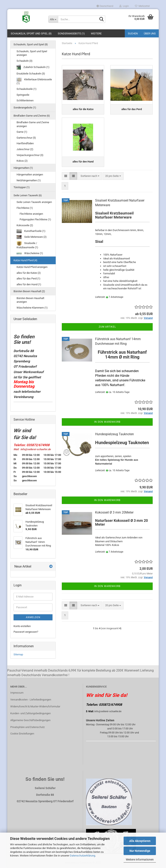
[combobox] (90, 179)
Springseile (23, 95)
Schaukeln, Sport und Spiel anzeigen (32, 53)
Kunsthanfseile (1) (31, 231)
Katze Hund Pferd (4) (25, 260)
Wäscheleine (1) (30, 253)
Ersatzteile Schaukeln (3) (31, 74)
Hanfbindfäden (25, 143)
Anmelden (33, 617)
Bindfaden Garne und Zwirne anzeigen (33, 124)
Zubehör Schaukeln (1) (33, 67)
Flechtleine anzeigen (31, 214)
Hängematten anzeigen (30, 175)
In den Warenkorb (107, 424)
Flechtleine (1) (25, 208)
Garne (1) (22, 132)
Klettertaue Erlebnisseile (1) (34, 81)
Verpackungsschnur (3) (30, 155)
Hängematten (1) (23, 168)
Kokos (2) (22, 161)
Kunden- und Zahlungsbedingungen (30, 713)
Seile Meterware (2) (32, 237)
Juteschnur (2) (25, 149)
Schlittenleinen (25, 100)
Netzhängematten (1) (29, 180)
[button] (105, 6)
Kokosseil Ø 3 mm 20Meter (114, 515)
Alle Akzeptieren (140, 841)
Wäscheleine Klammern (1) (32, 308)
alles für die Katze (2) (29, 273)
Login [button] (124, 6)
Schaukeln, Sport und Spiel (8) (31, 33)
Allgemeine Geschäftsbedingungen (30, 720)
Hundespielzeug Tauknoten (115, 437)
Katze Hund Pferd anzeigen (32, 267)
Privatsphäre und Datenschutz (27, 727)
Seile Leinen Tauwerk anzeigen (34, 202)
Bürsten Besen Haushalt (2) (29, 291)
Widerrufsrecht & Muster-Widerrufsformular (35, 706)
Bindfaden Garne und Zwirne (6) (32, 116)
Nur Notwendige (140, 851)
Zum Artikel (107, 329)
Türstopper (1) (22, 187)
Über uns (150, 33)
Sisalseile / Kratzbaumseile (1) (27, 245)
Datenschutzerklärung (82, 856)
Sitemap (18, 654)
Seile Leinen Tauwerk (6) (28, 195)
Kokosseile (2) (25, 225)
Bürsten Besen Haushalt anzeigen (30, 300)
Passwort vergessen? (26, 632)
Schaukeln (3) (25, 61)
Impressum (17, 693)
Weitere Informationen (140, 860)
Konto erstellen (22, 626)
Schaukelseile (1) (27, 89)
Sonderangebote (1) (71, 33)
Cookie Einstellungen (22, 734)
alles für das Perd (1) (28, 279)
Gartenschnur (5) (26, 138)
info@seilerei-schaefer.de (108, 711)
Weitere (96, 33)
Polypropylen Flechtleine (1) (35, 219)
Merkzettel (142, 6)
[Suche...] (53, 19)
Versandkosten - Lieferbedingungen (31, 700)
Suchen (133, 33)
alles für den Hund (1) (29, 284)
